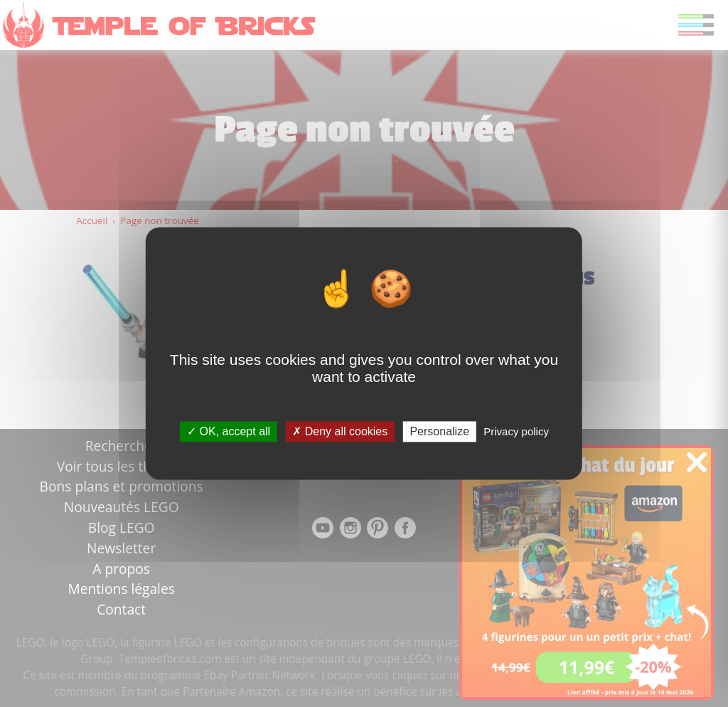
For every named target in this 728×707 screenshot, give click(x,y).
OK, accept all (229, 431)
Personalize (439, 431)
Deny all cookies (340, 431)
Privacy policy (516, 431)
